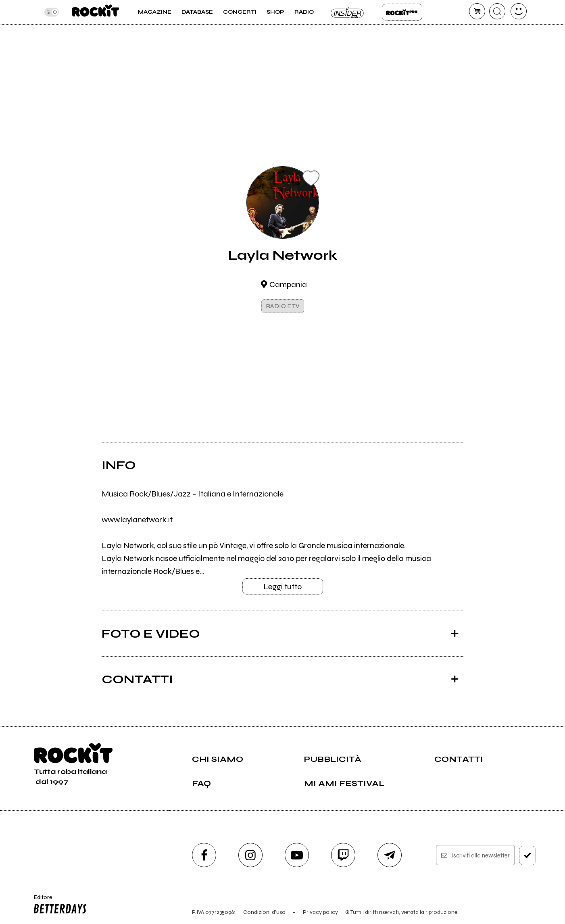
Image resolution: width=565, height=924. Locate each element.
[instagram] (250, 855)
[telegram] (390, 855)
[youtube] (297, 855)
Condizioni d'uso (264, 912)
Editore (58, 905)
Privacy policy (320, 912)
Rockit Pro (402, 12)
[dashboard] (519, 11)
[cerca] (497, 11)
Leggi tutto (282, 587)
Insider (348, 12)
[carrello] (477, 11)
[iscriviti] (527, 855)
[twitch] (343, 855)
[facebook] (204, 855)
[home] (95, 12)
